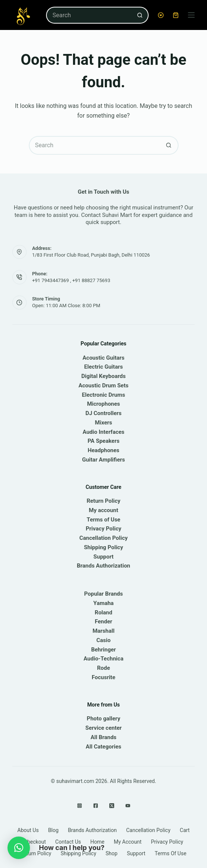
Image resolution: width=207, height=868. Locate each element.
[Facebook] (96, 806)
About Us (28, 830)
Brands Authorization (103, 566)
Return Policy (103, 501)
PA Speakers (103, 441)
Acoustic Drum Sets (104, 385)
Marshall (103, 631)
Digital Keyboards (103, 376)
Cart (185, 830)
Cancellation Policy (103, 538)
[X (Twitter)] (112, 806)
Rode (103, 668)
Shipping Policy (103, 547)
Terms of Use (104, 520)
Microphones (103, 404)
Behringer (103, 650)
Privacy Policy (103, 529)
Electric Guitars (103, 367)
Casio (104, 640)
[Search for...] (89, 15)
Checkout (35, 842)
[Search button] (140, 15)
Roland (103, 613)
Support (104, 557)
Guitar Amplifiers (103, 460)
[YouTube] (128, 806)
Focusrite (103, 677)
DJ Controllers (103, 413)
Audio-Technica (103, 659)
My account (103, 510)
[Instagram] (80, 806)
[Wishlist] (161, 15)
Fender (103, 621)
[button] (19, 848)
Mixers (104, 423)
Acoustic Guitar (102, 358)
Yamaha (103, 603)
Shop (112, 853)
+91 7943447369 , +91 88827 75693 (71, 280)
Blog (53, 830)
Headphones (103, 450)
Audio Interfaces (104, 432)
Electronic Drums (103, 395)
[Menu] (191, 15)
